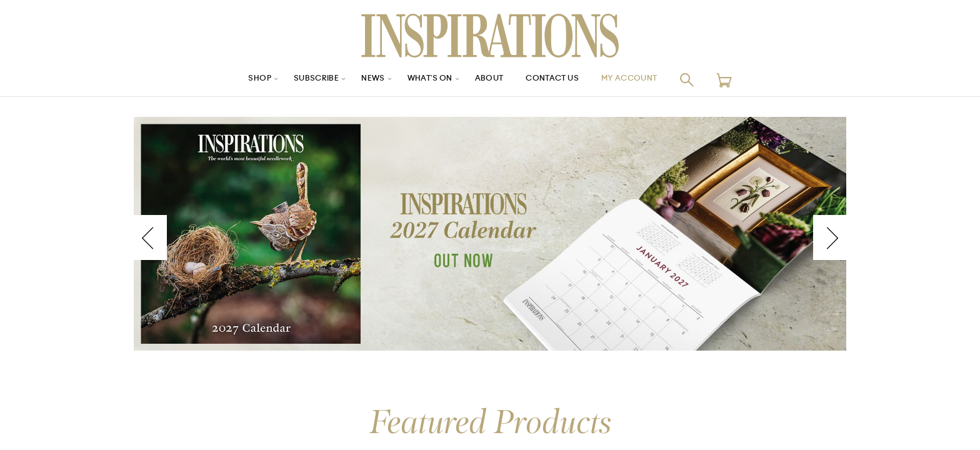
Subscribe (302, 80)
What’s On (426, 80)
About (490, 80)
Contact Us (559, 80)
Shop (241, 80)
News (364, 80)
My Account (646, 80)
